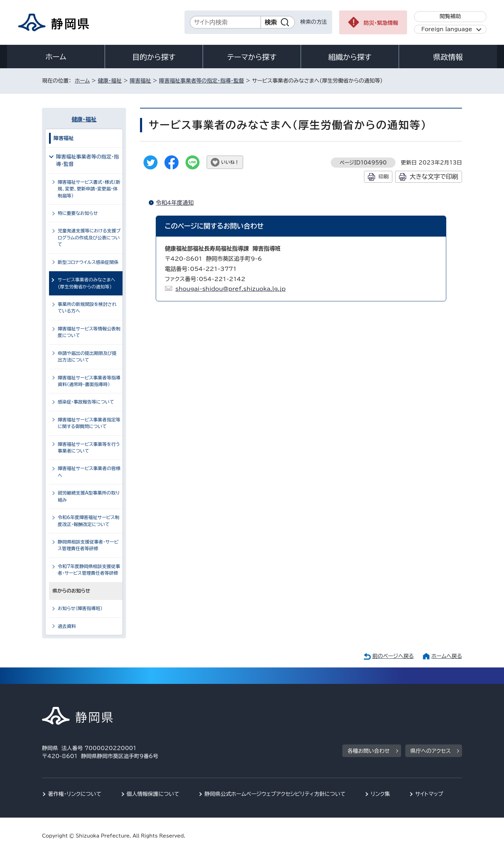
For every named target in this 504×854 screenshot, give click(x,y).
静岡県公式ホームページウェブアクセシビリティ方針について (275, 794)
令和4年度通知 (175, 203)
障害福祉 (141, 81)
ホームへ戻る (447, 656)
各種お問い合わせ (369, 751)
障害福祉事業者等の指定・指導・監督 (201, 81)
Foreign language (447, 29)
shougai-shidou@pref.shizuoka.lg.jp (230, 289)
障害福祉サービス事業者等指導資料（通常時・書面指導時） (89, 381)
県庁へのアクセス (431, 751)
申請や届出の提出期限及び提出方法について (87, 357)
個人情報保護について (153, 794)
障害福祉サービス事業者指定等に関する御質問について (89, 423)
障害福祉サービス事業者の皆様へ (89, 472)
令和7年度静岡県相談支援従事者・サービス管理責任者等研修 (89, 570)
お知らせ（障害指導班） (80, 608)
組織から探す (350, 57)
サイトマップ (429, 794)
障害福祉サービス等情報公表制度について (89, 332)
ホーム (56, 57)
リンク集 (380, 794)
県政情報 (448, 57)
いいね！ (230, 162)
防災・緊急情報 (381, 23)
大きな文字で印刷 (434, 177)
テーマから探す (252, 57)
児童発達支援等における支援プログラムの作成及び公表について (89, 238)
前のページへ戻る (393, 656)
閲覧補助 (450, 16)
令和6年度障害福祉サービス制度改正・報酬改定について (89, 521)
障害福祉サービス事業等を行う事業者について (89, 448)
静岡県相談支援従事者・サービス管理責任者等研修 (88, 545)
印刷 (383, 177)
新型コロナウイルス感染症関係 (88, 262)
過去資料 (67, 626)
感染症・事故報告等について (86, 402)
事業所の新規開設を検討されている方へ (87, 308)
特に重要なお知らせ (78, 213)
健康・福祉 (110, 81)
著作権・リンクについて (75, 794)
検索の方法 (314, 22)
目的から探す (154, 57)
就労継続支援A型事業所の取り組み (89, 496)
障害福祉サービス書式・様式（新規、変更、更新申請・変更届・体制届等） (89, 189)
